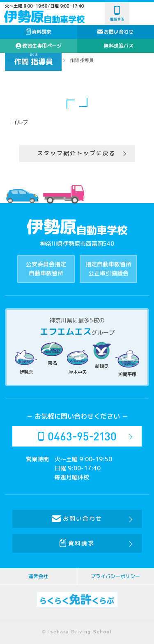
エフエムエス (66, 331)
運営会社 (38, 576)
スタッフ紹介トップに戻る (76, 153)
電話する (117, 14)
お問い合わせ (119, 32)
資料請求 (39, 32)
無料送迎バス (119, 46)
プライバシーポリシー (115, 576)
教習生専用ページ (39, 46)
